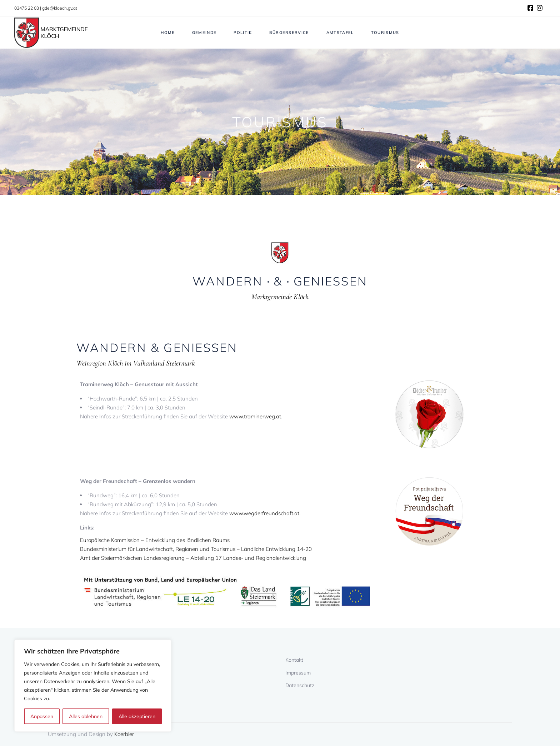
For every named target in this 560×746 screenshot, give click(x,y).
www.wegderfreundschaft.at (264, 513)
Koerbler (124, 734)
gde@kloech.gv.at (60, 8)
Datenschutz (300, 685)
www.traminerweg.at (255, 416)
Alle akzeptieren (137, 716)
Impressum (298, 673)
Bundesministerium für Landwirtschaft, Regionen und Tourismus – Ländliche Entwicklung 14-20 (196, 549)
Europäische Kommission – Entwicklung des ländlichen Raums (155, 540)
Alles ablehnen (86, 716)
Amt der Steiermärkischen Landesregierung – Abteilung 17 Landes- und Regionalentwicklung (193, 558)
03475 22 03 (27, 8)
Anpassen (42, 716)
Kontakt (294, 660)
